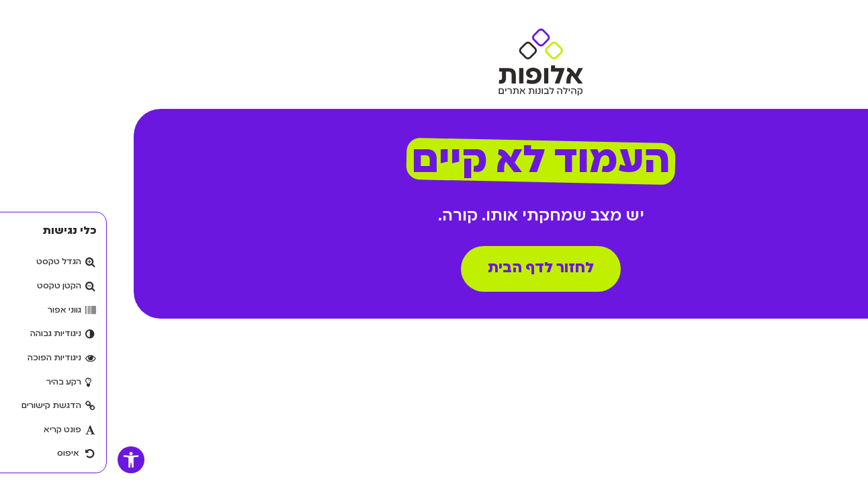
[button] (24, 460)
